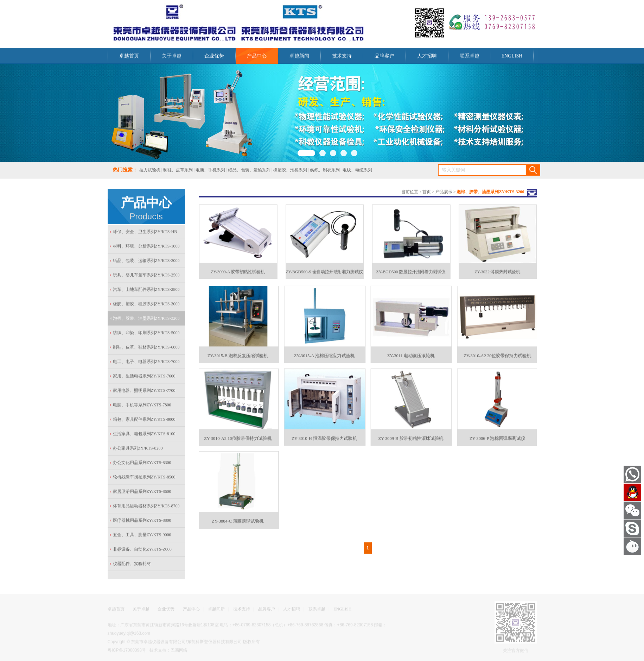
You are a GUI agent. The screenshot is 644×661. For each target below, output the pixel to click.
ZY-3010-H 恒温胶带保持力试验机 (324, 434)
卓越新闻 (299, 58)
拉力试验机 (144, 170)
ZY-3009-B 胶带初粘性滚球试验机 (410, 434)
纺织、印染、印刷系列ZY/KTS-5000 (146, 334)
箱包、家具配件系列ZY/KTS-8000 (144, 421)
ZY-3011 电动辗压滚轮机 (411, 351)
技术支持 (342, 58)
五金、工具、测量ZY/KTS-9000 (142, 536)
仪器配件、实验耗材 (132, 565)
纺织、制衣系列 (319, 170)
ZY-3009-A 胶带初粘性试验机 (238, 269)
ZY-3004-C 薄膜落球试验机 (238, 517)
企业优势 (214, 58)
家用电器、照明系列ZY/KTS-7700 (144, 392)
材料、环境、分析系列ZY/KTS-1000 (146, 248)
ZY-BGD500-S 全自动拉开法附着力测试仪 (324, 269)
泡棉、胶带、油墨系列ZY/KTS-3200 (146, 320)
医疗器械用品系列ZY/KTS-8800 (142, 522)
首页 (427, 191)
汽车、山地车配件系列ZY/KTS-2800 (146, 291)
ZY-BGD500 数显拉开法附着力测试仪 (411, 269)
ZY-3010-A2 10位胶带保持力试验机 (237, 434)
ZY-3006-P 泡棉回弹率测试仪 (497, 434)
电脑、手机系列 (204, 170)
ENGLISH (512, 58)
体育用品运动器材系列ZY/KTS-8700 (146, 508)
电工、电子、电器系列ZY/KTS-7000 (146, 363)
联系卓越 (470, 58)
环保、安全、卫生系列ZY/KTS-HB (145, 233)
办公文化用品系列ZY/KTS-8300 (142, 464)
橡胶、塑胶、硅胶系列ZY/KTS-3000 (146, 306)
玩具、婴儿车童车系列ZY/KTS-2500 (146, 277)
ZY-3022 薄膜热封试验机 (497, 269)
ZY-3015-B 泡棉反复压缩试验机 (238, 351)
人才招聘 (427, 58)
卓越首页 (129, 58)
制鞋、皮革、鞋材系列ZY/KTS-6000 (146, 349)
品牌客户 (384, 58)
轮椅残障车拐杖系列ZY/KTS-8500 (144, 479)
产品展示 (444, 191)
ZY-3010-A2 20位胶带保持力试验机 (497, 351)
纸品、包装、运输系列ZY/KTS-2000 (146, 262)
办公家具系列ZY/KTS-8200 (138, 450)
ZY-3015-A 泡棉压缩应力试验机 (324, 351)
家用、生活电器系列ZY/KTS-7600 (144, 378)
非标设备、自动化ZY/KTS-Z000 (142, 551)
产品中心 (257, 58)
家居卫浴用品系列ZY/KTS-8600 (142, 493)
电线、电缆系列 (351, 170)
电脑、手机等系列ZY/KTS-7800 (142, 407)
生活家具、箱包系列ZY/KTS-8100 (144, 435)
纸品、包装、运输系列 (243, 170)
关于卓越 (172, 58)
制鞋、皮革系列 (173, 170)
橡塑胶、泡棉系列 (284, 170)
